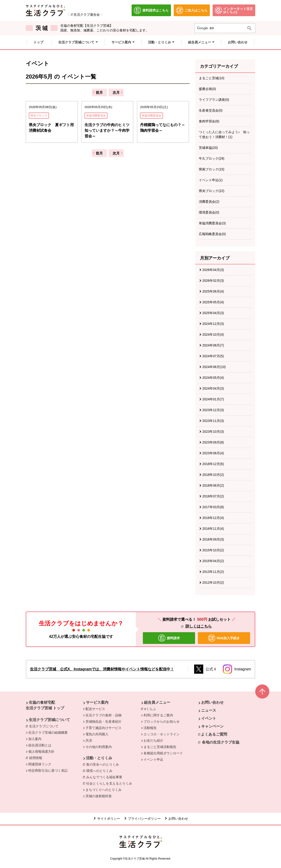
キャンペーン (212, 726)
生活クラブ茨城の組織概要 (48, 733)
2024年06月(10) (214, 367)
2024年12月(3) (213, 324)
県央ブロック (39, 116)
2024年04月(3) (213, 388)
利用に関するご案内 (158, 715)
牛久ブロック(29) (212, 158)
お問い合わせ (212, 702)
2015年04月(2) (213, 561)
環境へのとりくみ (99, 771)
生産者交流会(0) (211, 110)
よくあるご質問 (214, 734)
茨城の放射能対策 (99, 796)
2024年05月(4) (213, 378)
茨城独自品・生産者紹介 (104, 721)
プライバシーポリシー (144, 819)
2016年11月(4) (213, 529)
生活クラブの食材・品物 (104, 715)
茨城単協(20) (208, 148)
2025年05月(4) (213, 302)
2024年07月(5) (213, 356)
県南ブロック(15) (212, 169)
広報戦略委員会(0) (212, 234)
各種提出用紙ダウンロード (163, 753)
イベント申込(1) (211, 180)
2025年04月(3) (213, 313)
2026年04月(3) (213, 270)
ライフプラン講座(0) (214, 100)
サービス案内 (97, 702)
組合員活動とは (40, 745)
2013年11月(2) (213, 572)
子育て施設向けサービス (104, 728)
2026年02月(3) (213, 281)
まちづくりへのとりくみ (104, 790)
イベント (209, 718)
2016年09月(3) (213, 539)
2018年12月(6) (213, 464)
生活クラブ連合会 (87, 15)
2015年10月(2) (213, 550)
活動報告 (150, 728)
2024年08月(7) (213, 345)
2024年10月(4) (213, 334)
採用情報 (36, 758)
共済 (89, 740)
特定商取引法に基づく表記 (48, 770)
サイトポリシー (109, 819)
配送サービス (95, 709)
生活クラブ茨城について (49, 720)
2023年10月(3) (213, 432)
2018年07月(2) (213, 496)
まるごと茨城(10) (212, 78)
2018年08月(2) (213, 485)
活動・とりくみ (99, 758)
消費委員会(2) (209, 202)
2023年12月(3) (213, 410)
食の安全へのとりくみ (103, 764)
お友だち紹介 (153, 740)
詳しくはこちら (199, 626)
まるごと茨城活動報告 (160, 747)
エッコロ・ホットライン (162, 734)
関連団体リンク (40, 764)
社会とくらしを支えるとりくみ (109, 783)
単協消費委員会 (96, 116)
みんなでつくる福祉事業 (104, 777)
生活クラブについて (45, 726)
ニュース (209, 710)
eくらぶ (151, 709)
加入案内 (35, 739)
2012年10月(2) (213, 582)
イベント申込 (153, 759)
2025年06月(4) (213, 291)
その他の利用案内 (99, 747)
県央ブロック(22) (212, 191)
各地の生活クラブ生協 (221, 742)
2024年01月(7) (213, 399)
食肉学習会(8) (209, 121)
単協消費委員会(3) (212, 223)
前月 (99, 92)
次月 (116, 92)
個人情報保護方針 (41, 752)
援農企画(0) (207, 89)
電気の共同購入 (97, 734)
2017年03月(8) (213, 507)
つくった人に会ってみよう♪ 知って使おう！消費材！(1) (224, 134)
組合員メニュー (157, 702)
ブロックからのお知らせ (162, 721)
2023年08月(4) (213, 453)
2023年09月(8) (213, 442)
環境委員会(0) (209, 212)
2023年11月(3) (213, 421)
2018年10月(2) (213, 475)
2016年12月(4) (213, 518)
